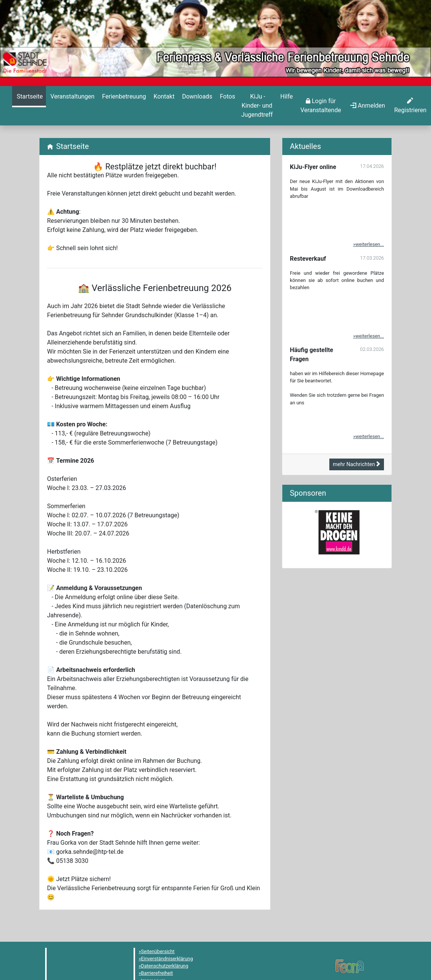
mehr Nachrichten (357, 464)
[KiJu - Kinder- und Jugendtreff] (257, 106)
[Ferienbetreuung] (123, 97)
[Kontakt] (163, 97)
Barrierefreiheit (157, 973)
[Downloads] (196, 97)
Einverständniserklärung (167, 959)
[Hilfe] (227, 97)
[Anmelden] (321, 106)
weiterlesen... (370, 244)
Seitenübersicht (158, 951)
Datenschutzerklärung (165, 966)
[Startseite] (29, 97)
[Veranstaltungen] (72, 97)
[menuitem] (29, 106)
